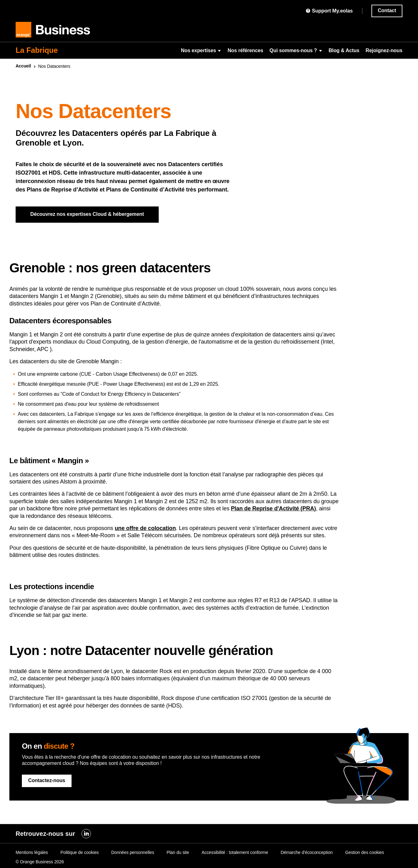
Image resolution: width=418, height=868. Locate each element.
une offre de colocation (145, 528)
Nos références (245, 50)
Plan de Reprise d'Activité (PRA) (273, 508)
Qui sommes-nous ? (296, 50)
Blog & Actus (344, 50)
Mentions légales (32, 852)
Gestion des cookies (365, 852)
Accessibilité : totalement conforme (235, 852)
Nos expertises (201, 50)
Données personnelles (133, 852)
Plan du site (178, 852)
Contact (387, 10)
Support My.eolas (329, 11)
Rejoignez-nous (384, 50)
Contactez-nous (47, 780)
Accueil (23, 66)
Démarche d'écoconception (307, 852)
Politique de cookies (80, 852)
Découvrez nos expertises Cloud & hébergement (87, 214)
